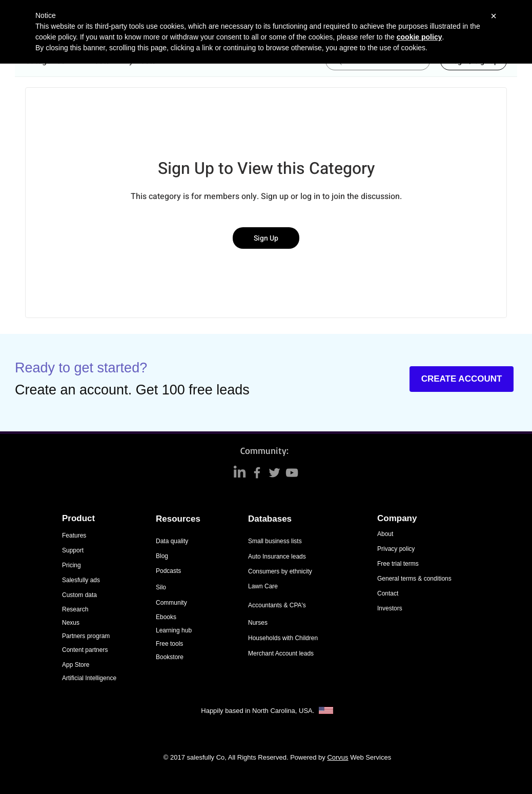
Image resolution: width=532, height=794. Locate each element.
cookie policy (420, 37)
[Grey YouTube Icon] (292, 473)
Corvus (337, 757)
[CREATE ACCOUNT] (462, 379)
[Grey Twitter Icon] (274, 473)
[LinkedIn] (240, 473)
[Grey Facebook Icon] (257, 473)
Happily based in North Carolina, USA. (259, 711)
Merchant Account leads (281, 653)
